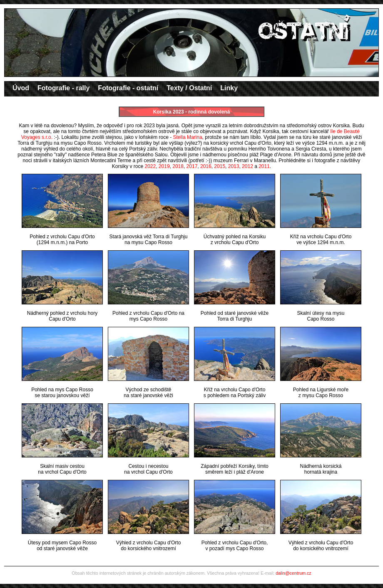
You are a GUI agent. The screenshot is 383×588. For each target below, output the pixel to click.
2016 (206, 166)
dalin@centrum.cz (293, 573)
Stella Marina (188, 137)
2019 (164, 166)
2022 (150, 166)
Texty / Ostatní (189, 88)
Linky (229, 88)
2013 (234, 166)
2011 (264, 166)
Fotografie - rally (63, 88)
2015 (220, 166)
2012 (247, 166)
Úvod (21, 88)
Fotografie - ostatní (128, 88)
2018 (178, 166)
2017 (192, 166)
